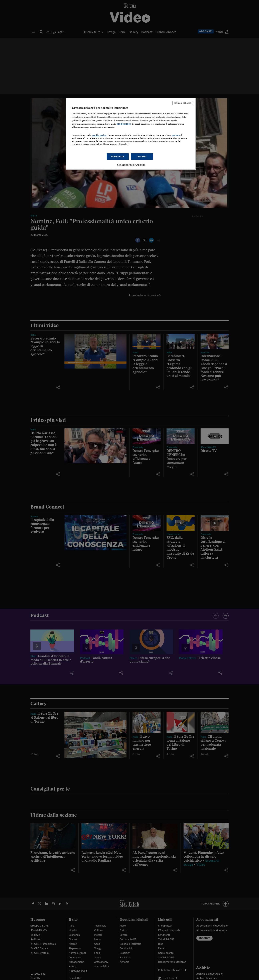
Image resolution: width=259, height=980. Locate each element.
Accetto (142, 156)
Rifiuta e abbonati (183, 103)
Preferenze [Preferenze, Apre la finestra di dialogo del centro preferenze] (118, 156)
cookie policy (124, 124)
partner (176, 135)
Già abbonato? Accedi (131, 165)
